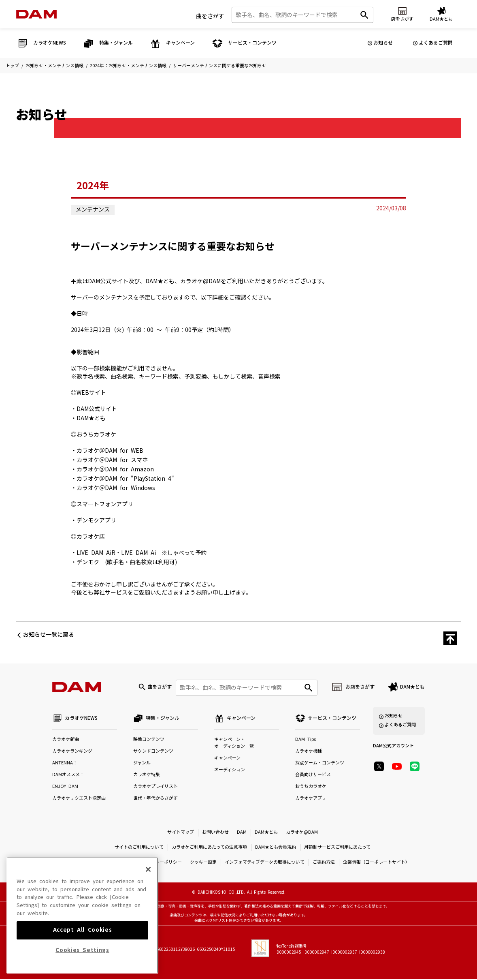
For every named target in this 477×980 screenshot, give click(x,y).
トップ (12, 66)
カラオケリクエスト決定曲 (79, 799)
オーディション (230, 771)
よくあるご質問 (436, 43)
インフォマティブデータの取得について (265, 863)
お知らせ (383, 43)
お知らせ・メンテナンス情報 (54, 66)
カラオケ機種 (309, 752)
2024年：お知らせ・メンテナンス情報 (128, 66)
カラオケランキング (72, 752)
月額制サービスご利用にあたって (337, 848)
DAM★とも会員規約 (276, 848)
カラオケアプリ (311, 799)
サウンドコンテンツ (153, 752)
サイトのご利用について (139, 848)
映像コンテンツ (149, 741)
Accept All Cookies (83, 965)
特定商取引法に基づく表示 (102, 863)
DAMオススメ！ (68, 776)
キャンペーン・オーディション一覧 (234, 744)
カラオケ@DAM (302, 833)
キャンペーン (227, 759)
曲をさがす (210, 16)
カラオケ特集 (147, 776)
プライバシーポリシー (160, 863)
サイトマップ (181, 833)
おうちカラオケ (311, 788)
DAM (242, 833)
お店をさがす (360, 687)
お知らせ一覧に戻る (49, 635)
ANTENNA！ (65, 764)
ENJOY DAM (65, 788)
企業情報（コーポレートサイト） (376, 863)
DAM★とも (412, 687)
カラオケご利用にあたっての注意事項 (209, 848)
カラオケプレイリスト (155, 788)
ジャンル (142, 764)
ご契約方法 (324, 863)
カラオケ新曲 (66, 741)
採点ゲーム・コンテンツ (320, 764)
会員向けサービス (313, 776)
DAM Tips (306, 741)
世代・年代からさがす (155, 799)
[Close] (148, 904)
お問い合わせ (215, 833)
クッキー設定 (203, 863)
